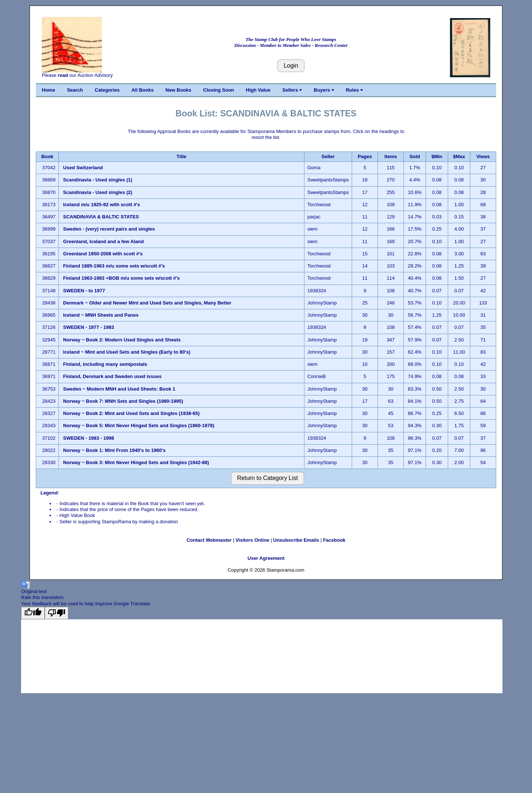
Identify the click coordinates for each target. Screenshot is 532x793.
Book (47, 156)
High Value (258, 90)
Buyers (324, 90)
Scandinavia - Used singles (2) (98, 192)
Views (483, 156)
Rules (354, 90)
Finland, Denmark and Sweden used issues (112, 376)
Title (182, 156)
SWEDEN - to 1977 (84, 291)
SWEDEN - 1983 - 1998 (89, 438)
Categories (107, 90)
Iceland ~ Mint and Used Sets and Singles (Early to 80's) (127, 352)
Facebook (334, 540)
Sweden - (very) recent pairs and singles (109, 229)
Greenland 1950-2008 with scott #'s (103, 254)
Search (75, 90)
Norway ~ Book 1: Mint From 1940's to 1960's (114, 450)
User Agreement (266, 558)
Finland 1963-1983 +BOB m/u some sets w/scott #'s (122, 278)
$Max (459, 156)
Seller (328, 156)
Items (391, 156)
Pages (365, 156)
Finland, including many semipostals (105, 364)
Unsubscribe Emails (296, 540)
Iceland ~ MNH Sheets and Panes (101, 315)
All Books (143, 90)
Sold (415, 156)
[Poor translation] (57, 613)
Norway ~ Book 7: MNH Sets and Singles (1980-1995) (123, 401)
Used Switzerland (83, 168)
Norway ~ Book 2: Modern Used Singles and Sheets (122, 340)
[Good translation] (33, 613)
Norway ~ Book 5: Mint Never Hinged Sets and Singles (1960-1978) (139, 426)
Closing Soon (219, 90)
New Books (178, 90)
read (63, 75)
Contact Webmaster (209, 540)
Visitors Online (252, 540)
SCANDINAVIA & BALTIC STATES (102, 217)
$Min (437, 156)
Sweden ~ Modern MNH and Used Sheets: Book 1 (119, 389)
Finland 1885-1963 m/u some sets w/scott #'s (114, 266)
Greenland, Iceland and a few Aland (103, 241)
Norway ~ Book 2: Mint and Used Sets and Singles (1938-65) (132, 413)
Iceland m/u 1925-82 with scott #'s (102, 205)
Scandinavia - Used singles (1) (98, 180)
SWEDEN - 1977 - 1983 (89, 327)
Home (48, 90)
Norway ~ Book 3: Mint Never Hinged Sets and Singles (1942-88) (136, 462)
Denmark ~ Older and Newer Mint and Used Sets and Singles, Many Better (147, 303)
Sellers (292, 90)
